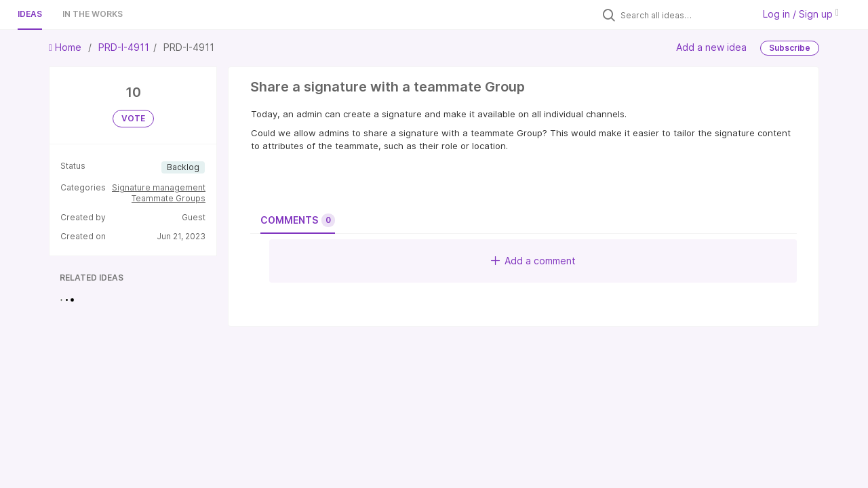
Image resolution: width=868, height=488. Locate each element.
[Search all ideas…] (684, 15)
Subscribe (790, 48)
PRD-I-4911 (124, 47)
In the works (93, 14)
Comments (298, 220)
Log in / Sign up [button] (801, 14)
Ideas (30, 14)
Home (66, 47)
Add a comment (533, 261)
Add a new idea (711, 47)
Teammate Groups (169, 198)
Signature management (159, 187)
